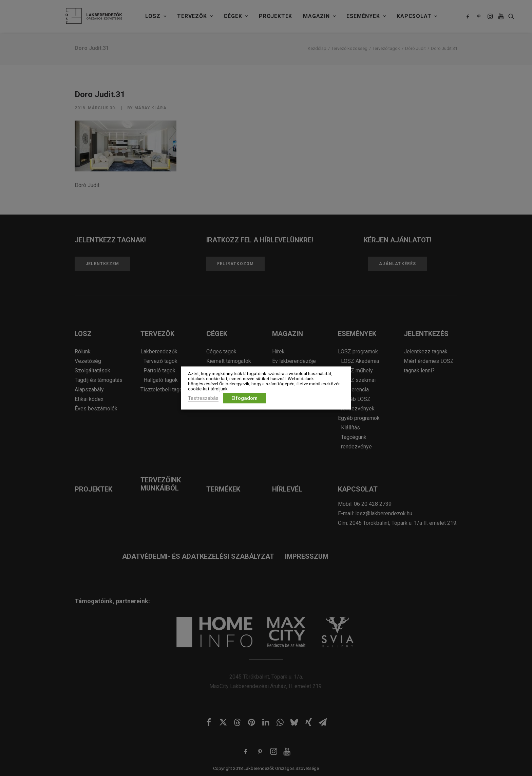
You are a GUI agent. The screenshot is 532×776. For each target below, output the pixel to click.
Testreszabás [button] (203, 398)
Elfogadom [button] (244, 398)
